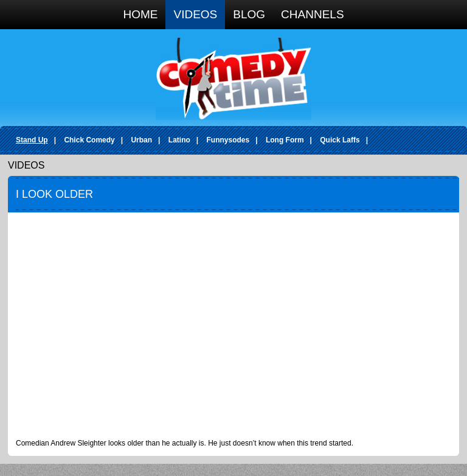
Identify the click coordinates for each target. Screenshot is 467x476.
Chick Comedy (89, 140)
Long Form (285, 140)
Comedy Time (233, 79)
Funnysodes (228, 140)
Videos (195, 14)
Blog (249, 14)
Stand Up (32, 140)
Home (140, 14)
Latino (179, 140)
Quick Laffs (340, 140)
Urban (141, 140)
